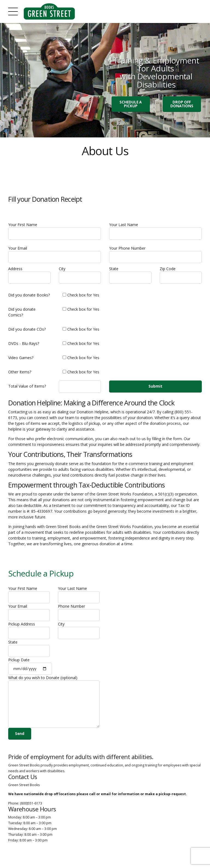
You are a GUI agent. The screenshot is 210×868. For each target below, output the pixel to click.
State (130, 276)
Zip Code (181, 276)
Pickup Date (30, 670)
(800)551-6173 (31, 809)
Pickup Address (29, 633)
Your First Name (55, 232)
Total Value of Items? (27, 388)
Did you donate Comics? (22, 314)
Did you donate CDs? (27, 331)
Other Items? (20, 374)
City (80, 276)
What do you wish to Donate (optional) (54, 706)
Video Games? (21, 360)
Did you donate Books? (29, 297)
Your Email (55, 256)
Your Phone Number (155, 256)
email (106, 800)
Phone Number (79, 615)
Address (29, 276)
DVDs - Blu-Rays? (24, 345)
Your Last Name (155, 232)
